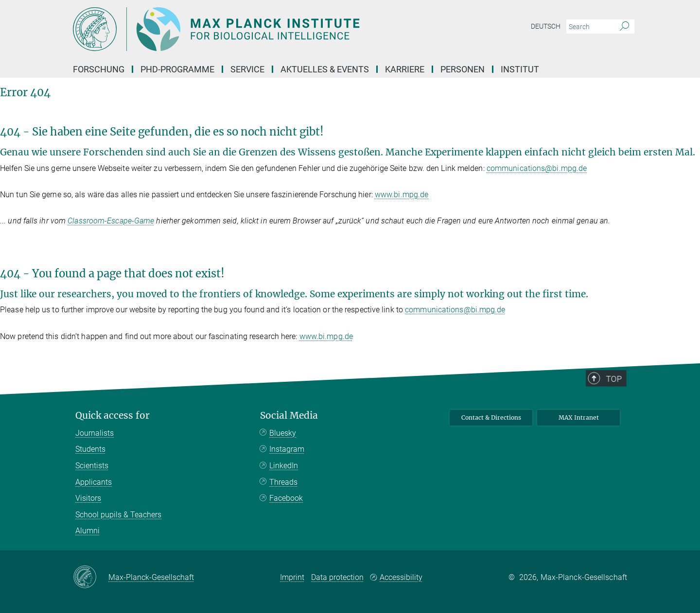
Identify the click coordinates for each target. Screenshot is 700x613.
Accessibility (401, 577)
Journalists (95, 433)
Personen (463, 69)
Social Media (289, 416)
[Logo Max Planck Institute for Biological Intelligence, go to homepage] (255, 29)
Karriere (405, 69)
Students (90, 449)
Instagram (287, 449)
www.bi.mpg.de (402, 195)
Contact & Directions (491, 417)
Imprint (292, 577)
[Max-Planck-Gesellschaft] (91, 578)
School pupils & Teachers (118, 515)
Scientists (92, 466)
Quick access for (113, 416)
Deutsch (546, 26)
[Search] (624, 27)
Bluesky (283, 433)
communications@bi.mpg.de (537, 168)
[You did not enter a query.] (589, 27)
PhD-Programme (177, 69)
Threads (283, 482)
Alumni (87, 531)
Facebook (286, 498)
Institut (520, 69)
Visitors (88, 498)
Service (247, 69)
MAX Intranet (579, 417)
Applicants (94, 482)
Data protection (337, 577)
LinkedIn (284, 466)
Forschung (99, 69)
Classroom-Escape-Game (111, 221)
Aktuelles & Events (325, 69)
